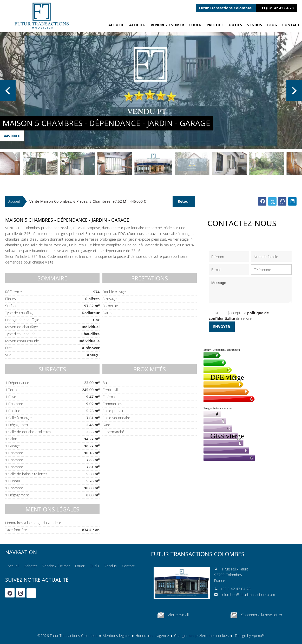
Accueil (42, 16)
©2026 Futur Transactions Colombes (67, 636)
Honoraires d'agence (152, 636)
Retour (184, 201)
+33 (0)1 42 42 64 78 (276, 8)
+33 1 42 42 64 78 (235, 589)
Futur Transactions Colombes (198, 554)
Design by (249, 636)
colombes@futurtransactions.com (248, 594)
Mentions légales (116, 636)
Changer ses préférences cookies (201, 636)
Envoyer (222, 327)
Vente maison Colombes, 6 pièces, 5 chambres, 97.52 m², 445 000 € (88, 201)
